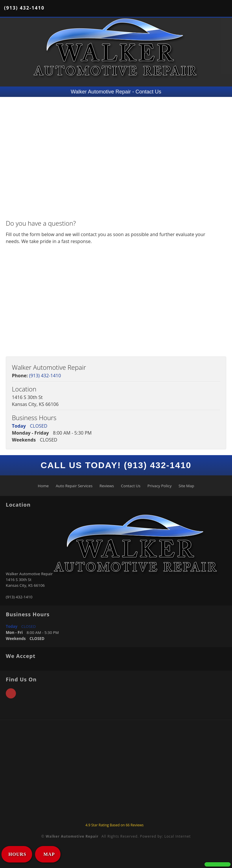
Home (43, 486)
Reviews (107, 486)
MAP (48, 854)
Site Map (186, 486)
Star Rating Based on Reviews (115, 825)
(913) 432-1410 (24, 8)
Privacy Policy (159, 486)
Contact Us (131, 486)
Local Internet (177, 836)
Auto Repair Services (74, 486)
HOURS (17, 854)
